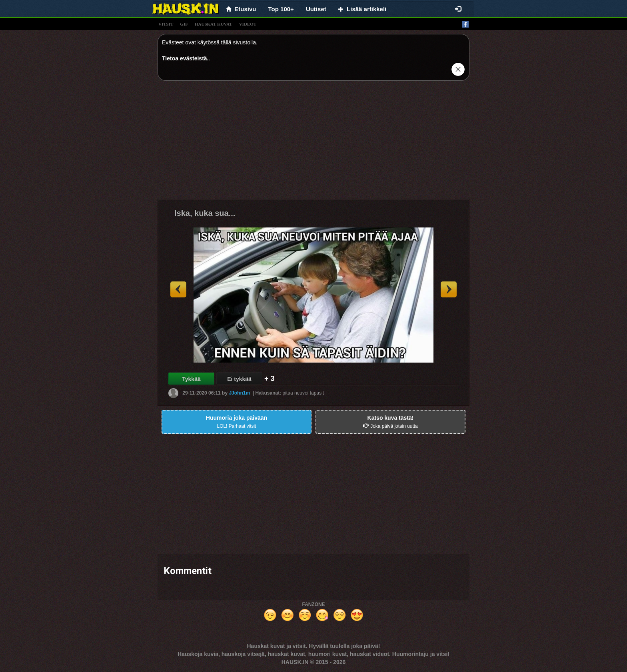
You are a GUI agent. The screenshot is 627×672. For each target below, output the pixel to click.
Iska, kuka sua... (205, 213)
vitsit (166, 24)
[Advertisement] (313, 143)
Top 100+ (281, 9)
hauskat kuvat (214, 24)
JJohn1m (239, 393)
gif (184, 24)
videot (248, 24)
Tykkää (191, 379)
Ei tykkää (239, 379)
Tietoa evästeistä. (185, 58)
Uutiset (316, 9)
